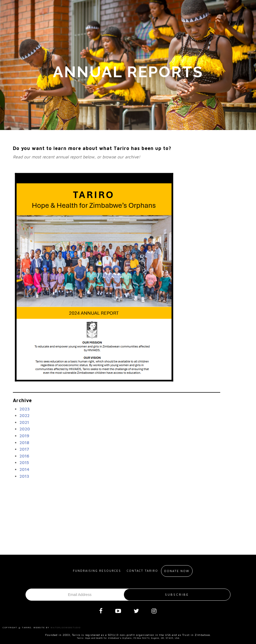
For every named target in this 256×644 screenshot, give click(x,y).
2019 (24, 436)
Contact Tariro (142, 571)
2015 (24, 463)
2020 (25, 429)
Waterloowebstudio (66, 627)
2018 (24, 443)
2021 (24, 422)
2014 (24, 469)
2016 (24, 456)
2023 (25, 409)
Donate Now (177, 571)
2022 (24, 416)
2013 (24, 476)
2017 (24, 449)
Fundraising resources (97, 571)
